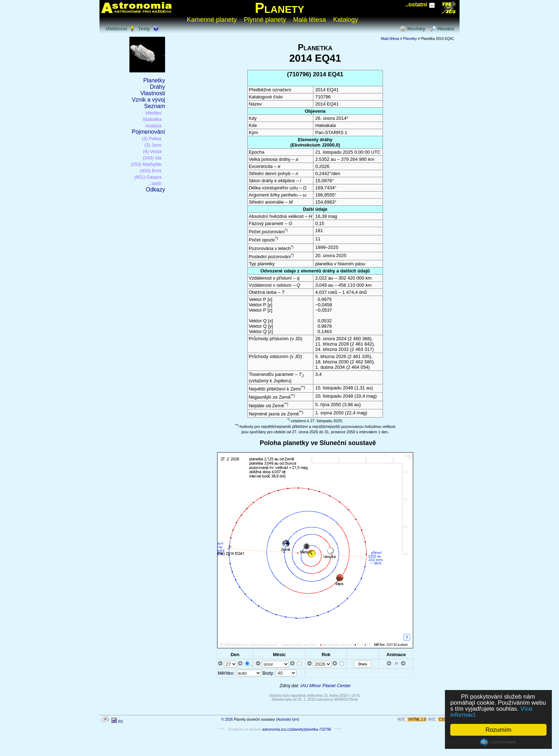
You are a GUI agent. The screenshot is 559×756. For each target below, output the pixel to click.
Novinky (416, 29)
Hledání (446, 29)
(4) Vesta (152, 151)
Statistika (152, 119)
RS (120, 722)
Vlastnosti (153, 93)
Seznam (155, 106)
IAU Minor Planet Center (326, 686)
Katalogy (345, 20)
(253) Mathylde (146, 164)
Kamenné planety (212, 20)
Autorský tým (288, 719)
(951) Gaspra (148, 177)
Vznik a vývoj (148, 100)
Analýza (153, 126)
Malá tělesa (309, 20)
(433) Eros (151, 171)
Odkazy (155, 190)
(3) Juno (153, 145)
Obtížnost (117, 29)
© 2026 (227, 719)
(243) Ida (152, 158)
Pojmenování (148, 132)
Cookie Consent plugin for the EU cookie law (498, 742)
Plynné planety (265, 20)
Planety (280, 8)
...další (155, 183)
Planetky (154, 80)
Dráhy (157, 87)
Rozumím (499, 730)
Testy (144, 29)
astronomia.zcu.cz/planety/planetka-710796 (297, 729)
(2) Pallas (152, 139)
